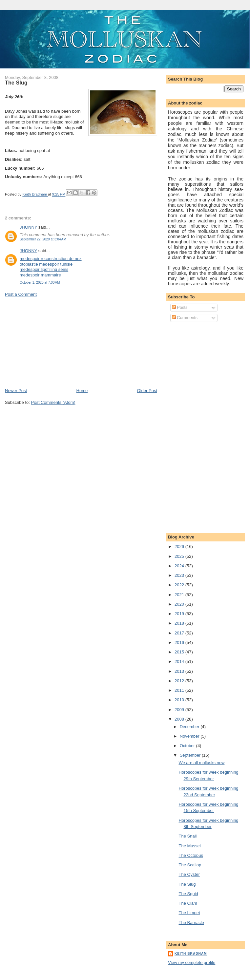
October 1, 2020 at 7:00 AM (40, 283)
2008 (180, 719)
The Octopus (191, 855)
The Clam (188, 903)
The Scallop (190, 865)
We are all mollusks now (201, 763)
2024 (180, 566)
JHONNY (28, 227)
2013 (180, 671)
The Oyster (189, 874)
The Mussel (189, 846)
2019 (180, 614)
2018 (180, 623)
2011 (180, 690)
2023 (180, 575)
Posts (180, 307)
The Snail (187, 836)
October (188, 746)
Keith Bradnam (191, 954)
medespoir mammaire (40, 275)
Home (82, 391)
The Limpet (189, 913)
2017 (180, 633)
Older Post (147, 391)
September (191, 755)
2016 (180, 642)
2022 (180, 585)
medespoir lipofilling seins (44, 269)
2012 (180, 681)
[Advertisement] (54, 342)
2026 (180, 547)
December (190, 727)
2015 (180, 652)
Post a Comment (21, 294)
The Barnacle (191, 923)
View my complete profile (192, 962)
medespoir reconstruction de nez (51, 259)
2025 (180, 556)
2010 (180, 700)
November (190, 736)
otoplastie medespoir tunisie (46, 264)
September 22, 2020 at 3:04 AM (43, 239)
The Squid (188, 894)
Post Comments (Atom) (53, 402)
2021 (180, 595)
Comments (185, 318)
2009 (180, 710)
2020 (180, 604)
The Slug (187, 884)
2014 (180, 661)
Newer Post (16, 391)
